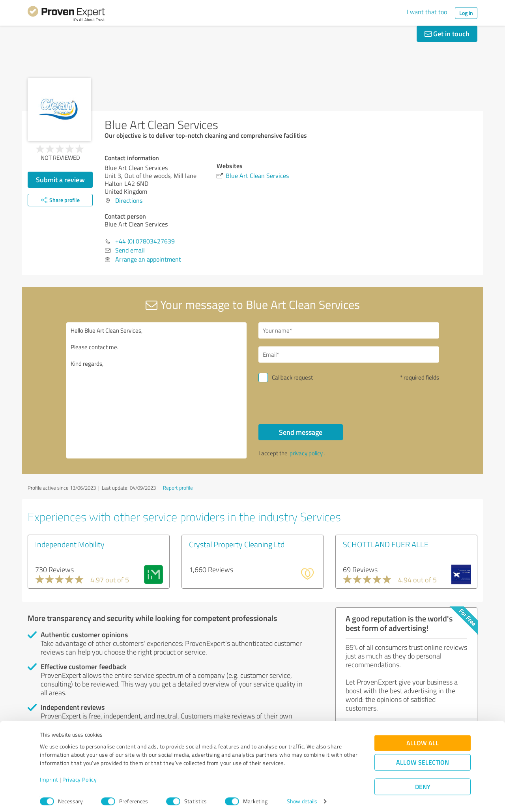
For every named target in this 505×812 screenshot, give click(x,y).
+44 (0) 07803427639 (145, 241)
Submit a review (60, 180)
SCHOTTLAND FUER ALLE (386, 544)
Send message (301, 432)
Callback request (292, 377)
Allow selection (423, 758)
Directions (129, 200)
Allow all (423, 739)
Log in (466, 13)
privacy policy (306, 453)
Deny (423, 783)
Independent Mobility (70, 544)
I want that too (427, 12)
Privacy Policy (79, 775)
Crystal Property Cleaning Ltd (237, 544)
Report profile (178, 488)
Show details (302, 797)
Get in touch (447, 34)
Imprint (49, 775)
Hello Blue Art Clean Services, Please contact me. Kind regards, (157, 390)
